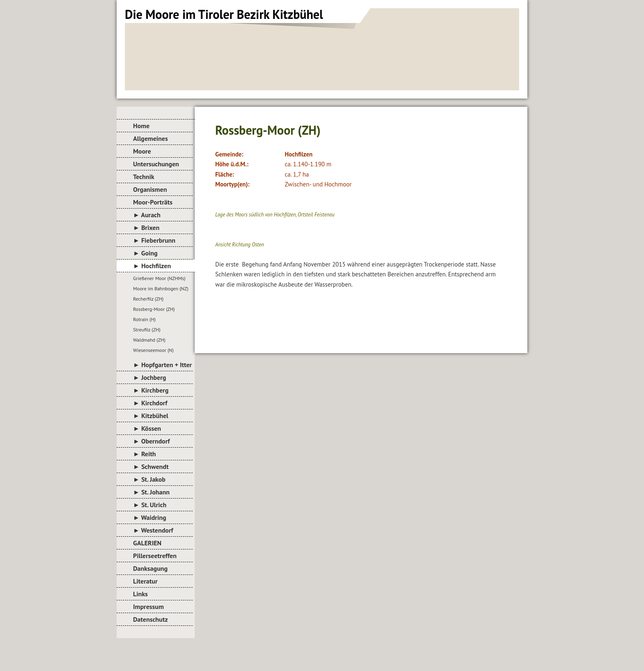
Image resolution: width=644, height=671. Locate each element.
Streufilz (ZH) (147, 330)
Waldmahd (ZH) (149, 340)
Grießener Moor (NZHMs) (159, 278)
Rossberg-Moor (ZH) (154, 309)
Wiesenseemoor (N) (153, 350)
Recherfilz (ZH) (148, 299)
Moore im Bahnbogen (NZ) (161, 288)
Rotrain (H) (144, 319)
